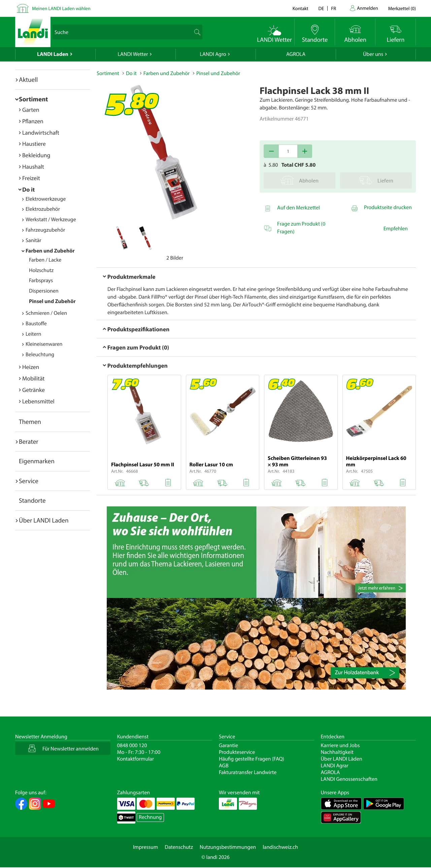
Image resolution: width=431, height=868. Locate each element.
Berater (29, 441)
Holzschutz (41, 270)
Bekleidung (36, 155)
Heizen (31, 367)
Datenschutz (179, 847)
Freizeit (31, 178)
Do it (28, 189)
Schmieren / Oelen (46, 313)
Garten (31, 110)
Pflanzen (33, 121)
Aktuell (28, 79)
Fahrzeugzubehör (45, 230)
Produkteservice (237, 752)
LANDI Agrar (335, 766)
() (402, 8)
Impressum (145, 847)
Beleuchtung (40, 355)
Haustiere (34, 144)
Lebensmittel (38, 401)
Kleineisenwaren (44, 344)
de (321, 8)
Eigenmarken (37, 461)
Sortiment (33, 99)
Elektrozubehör (43, 209)
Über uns (373, 54)
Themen (30, 422)
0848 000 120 (132, 745)
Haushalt (33, 166)
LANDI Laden (53, 54)
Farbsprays (41, 280)
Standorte (32, 500)
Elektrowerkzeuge (46, 199)
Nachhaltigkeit (337, 752)
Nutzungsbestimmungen (228, 847)
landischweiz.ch (280, 847)
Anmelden (368, 8)
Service (29, 481)
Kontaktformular (136, 759)
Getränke (34, 390)
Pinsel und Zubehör (52, 301)
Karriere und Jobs (340, 745)
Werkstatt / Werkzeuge (51, 220)
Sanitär (34, 240)
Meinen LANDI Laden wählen (61, 8)
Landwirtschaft (41, 132)
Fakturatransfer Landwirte (248, 772)
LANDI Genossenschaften (349, 779)
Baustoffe (36, 324)
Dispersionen (44, 291)
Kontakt (301, 8)
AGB (224, 766)
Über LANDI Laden (44, 520)
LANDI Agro (213, 54)
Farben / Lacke (45, 260)
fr (334, 8)
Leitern (33, 334)
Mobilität (33, 378)
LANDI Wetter (133, 54)
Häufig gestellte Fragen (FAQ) (252, 759)
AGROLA (296, 54)
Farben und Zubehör (50, 251)
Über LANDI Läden (342, 759)
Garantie (228, 745)
